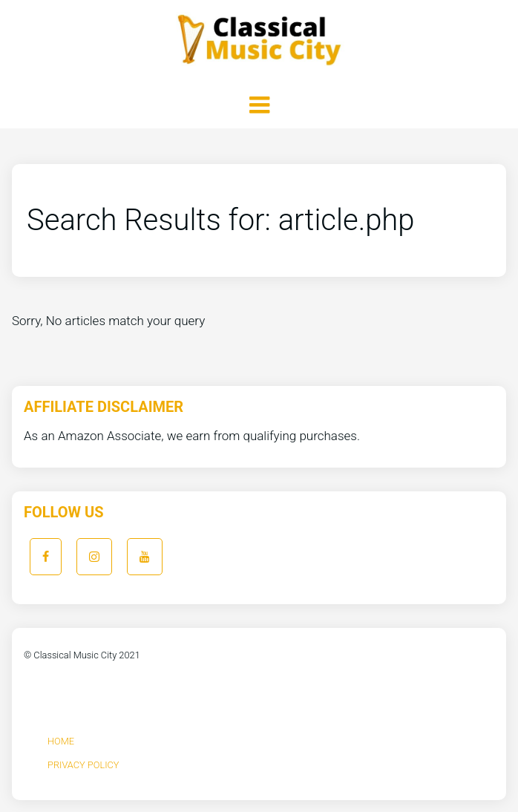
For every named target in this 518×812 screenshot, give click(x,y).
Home (61, 741)
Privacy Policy (83, 765)
